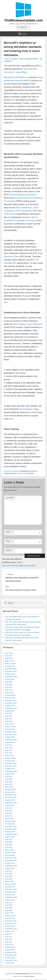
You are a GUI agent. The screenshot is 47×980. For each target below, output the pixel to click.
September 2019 (11, 866)
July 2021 (9, 808)
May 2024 (9, 719)
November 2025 (11, 671)
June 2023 (9, 748)
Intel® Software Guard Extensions (28, 324)
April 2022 (9, 784)
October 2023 (10, 737)
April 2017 (9, 942)
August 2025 (10, 679)
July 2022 (9, 776)
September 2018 (11, 897)
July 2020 (9, 839)
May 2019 (9, 876)
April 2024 (9, 721)
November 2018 (11, 892)
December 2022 (11, 763)
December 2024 (11, 700)
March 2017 (9, 945)
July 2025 (9, 682)
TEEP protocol (10, 214)
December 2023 (11, 732)
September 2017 (11, 929)
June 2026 (9, 653)
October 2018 (10, 895)
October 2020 (10, 832)
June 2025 (9, 685)
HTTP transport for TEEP (26, 211)
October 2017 (10, 926)
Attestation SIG (28, 217)
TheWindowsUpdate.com (23, 20)
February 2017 (10, 947)
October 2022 (10, 769)
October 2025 (10, 674)
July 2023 (9, 745)
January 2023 (10, 761)
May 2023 (9, 750)
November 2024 (11, 703)
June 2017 (9, 937)
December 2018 (11, 889)
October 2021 (10, 800)
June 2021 (9, 811)
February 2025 (10, 695)
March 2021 (9, 819)
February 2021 (10, 821)
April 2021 (9, 816)
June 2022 (9, 779)
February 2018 (10, 916)
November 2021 (11, 797)
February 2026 (10, 664)
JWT (14, 263)
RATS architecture (24, 208)
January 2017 (10, 950)
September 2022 (11, 771)
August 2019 (10, 868)
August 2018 (10, 900)
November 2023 (11, 734)
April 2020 (9, 847)
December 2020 (11, 826)
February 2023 (10, 758)
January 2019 (10, 887)
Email (8, 541)
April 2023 (9, 753)
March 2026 (9, 661)
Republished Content (28, 471)
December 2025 (11, 669)
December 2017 (11, 921)
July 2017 (9, 934)
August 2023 (10, 742)
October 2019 (10, 863)
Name (8, 532)
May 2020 (9, 845)
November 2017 (11, 924)
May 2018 (9, 908)
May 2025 (9, 687)
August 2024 (10, 711)
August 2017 (10, 931)
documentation (26, 409)
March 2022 (9, 787)
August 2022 (10, 774)
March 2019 (9, 882)
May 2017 (9, 939)
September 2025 (11, 677)
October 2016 (10, 958)
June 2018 (9, 905)
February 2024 (10, 727)
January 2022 (10, 792)
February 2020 (10, 853)
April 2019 (9, 879)
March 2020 (9, 850)
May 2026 (9, 656)
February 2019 (10, 884)
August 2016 (10, 963)
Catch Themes (30, 976)
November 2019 (11, 861)
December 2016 (11, 952)
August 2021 (10, 805)
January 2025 (10, 698)
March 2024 (9, 724)
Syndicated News (31, 59)
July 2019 (9, 871)
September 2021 (11, 803)
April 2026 (9, 658)
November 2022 (11, 766)
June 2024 (9, 716)
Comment (10, 498)
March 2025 (9, 693)
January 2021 (10, 824)
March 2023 (9, 756)
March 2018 (9, 913)
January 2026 (10, 666)
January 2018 (10, 918)
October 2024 (10, 706)
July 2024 (9, 713)
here (6, 302)
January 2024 (10, 729)
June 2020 (9, 842)
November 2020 (11, 829)
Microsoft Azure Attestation (16, 77)
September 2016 (11, 960)
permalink (30, 473)
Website (9, 550)
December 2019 (11, 858)
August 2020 (10, 837)
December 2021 (11, 795)
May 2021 (9, 813)
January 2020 (10, 855)
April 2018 (9, 910)
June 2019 (9, 874)
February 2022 (10, 790)
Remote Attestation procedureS (23, 195)
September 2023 (11, 740)
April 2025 (9, 690)
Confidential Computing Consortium (20, 220)
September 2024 (11, 708)
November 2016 (11, 955)
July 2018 (9, 902)
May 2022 (9, 782)
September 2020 (11, 834)
